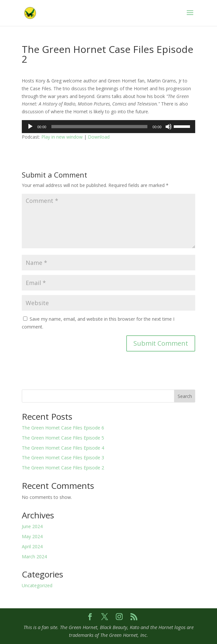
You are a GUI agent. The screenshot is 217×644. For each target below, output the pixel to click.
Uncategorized (37, 585)
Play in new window (62, 137)
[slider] (99, 127)
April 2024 (32, 546)
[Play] (30, 127)
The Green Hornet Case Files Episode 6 (63, 428)
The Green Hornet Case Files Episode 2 (63, 468)
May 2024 (32, 536)
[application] (109, 127)
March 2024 (34, 557)
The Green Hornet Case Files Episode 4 (63, 448)
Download (99, 137)
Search (185, 396)
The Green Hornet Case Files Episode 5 (63, 438)
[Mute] (169, 127)
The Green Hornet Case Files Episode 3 (63, 458)
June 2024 (32, 526)
